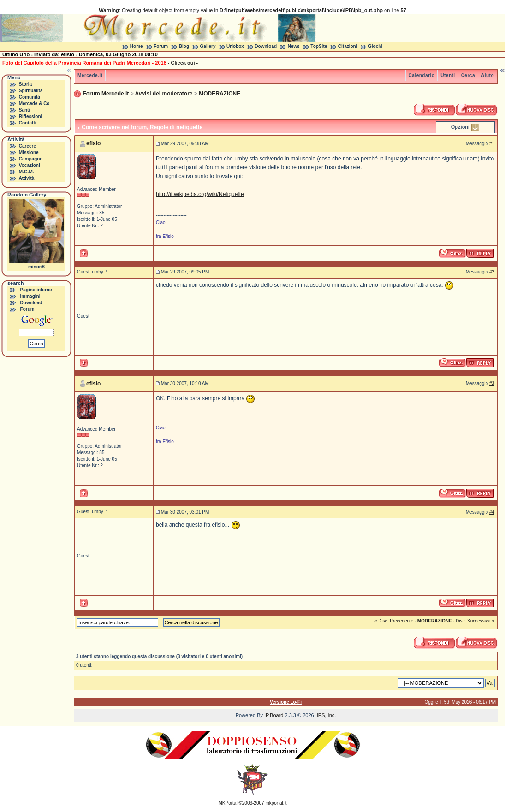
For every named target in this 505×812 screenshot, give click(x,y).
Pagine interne (36, 290)
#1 (492, 144)
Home (137, 46)
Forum (161, 46)
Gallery (208, 46)
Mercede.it (90, 75)
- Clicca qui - (183, 63)
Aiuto (487, 75)
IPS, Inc (326, 715)
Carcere (27, 146)
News (294, 46)
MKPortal (228, 803)
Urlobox (235, 46)
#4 (492, 512)
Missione (29, 152)
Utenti (448, 75)
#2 (492, 272)
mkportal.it (276, 803)
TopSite (319, 46)
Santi (24, 110)
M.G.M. (27, 172)
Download (266, 46)
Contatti (28, 123)
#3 (492, 383)
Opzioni (460, 127)
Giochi (375, 46)
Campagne (31, 159)
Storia (25, 84)
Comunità (30, 97)
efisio (93, 143)
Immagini (30, 296)
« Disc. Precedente (394, 621)
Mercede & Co (34, 104)
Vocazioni (30, 165)
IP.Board (274, 715)
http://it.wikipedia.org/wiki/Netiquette (200, 194)
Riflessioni (31, 116)
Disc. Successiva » (475, 621)
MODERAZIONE (220, 94)
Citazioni (348, 46)
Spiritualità (31, 91)
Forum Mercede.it (106, 94)
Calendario (422, 75)
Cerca (468, 75)
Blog (184, 46)
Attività (26, 178)
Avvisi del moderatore (164, 94)
